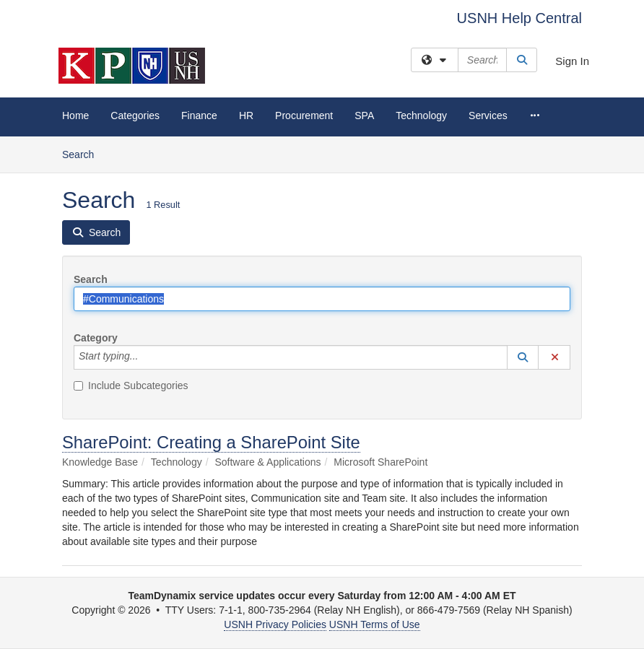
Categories (135, 116)
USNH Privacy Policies (275, 624)
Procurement (304, 116)
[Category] (146, 357)
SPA (364, 116)
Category (96, 338)
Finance (199, 116)
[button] (523, 357)
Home (75, 116)
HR (246, 116)
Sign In (572, 61)
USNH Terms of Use (375, 624)
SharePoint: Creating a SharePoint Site (211, 442)
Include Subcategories (131, 386)
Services (488, 116)
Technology (421, 116)
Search (83, 153)
